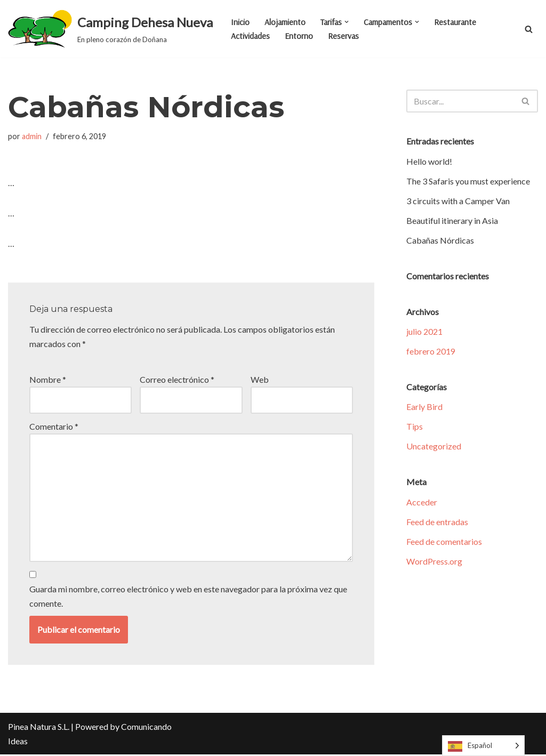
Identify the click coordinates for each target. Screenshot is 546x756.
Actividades (251, 36)
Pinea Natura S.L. (39, 728)
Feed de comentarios (444, 542)
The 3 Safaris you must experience (468, 181)
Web (260, 380)
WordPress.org (434, 562)
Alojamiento (285, 22)
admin (32, 136)
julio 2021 (424, 332)
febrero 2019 (431, 352)
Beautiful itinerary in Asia (452, 220)
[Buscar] (529, 29)
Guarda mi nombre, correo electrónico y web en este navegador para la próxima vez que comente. (188, 597)
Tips (415, 427)
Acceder (422, 502)
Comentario (54, 427)
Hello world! (429, 161)
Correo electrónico (177, 380)
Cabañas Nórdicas (440, 240)
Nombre (48, 380)
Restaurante (458, 22)
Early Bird (424, 407)
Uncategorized (434, 447)
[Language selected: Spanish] (483, 746)
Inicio (240, 22)
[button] (348, 22)
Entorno (299, 36)
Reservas (344, 36)
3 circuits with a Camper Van (458, 201)
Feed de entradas (437, 522)
